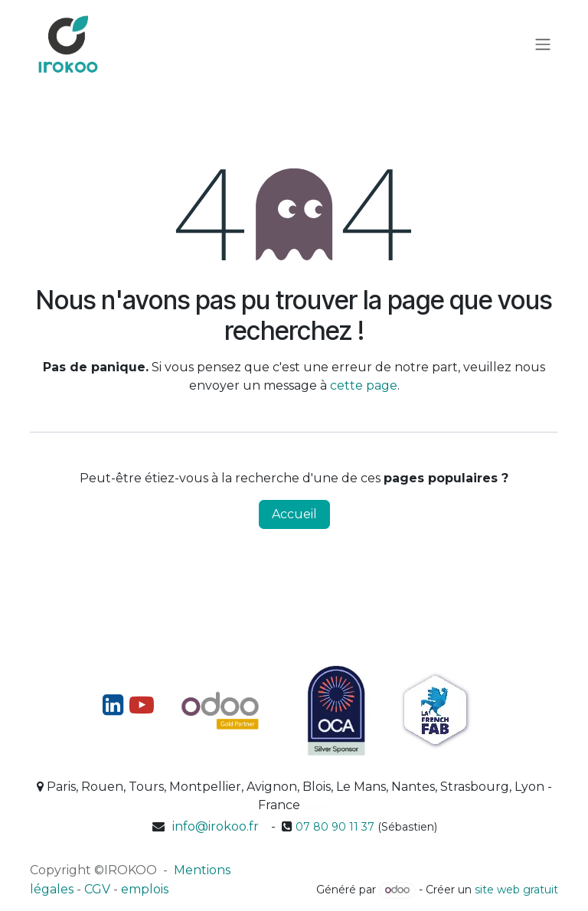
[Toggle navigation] (543, 45)
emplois (145, 889)
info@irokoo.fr (216, 826)
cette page (364, 385)
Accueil (294, 514)
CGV (97, 889)
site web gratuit (516, 890)
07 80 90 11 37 (335, 827)
